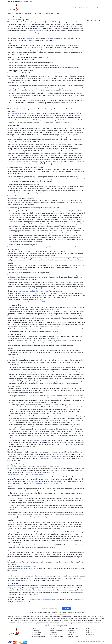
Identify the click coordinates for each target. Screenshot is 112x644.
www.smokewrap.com (48, 600)
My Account (72, 631)
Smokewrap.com (35, 456)
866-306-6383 (28, 1)
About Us (89, 633)
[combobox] (84, 7)
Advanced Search (57, 612)
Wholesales (53, 633)
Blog (83, 612)
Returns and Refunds (56, 631)
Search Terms (47, 612)
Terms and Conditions (56, 636)
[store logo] (14, 7)
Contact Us (78, 612)
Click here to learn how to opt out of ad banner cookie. (25, 475)
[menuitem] (58, 14)
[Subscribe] (66, 608)
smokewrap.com (34, 22)
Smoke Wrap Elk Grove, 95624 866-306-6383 (37, 633)
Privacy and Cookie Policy (35, 612)
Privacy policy (54, 634)
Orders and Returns (68, 612)
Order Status (72, 633)
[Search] (94, 7)
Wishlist (70, 634)
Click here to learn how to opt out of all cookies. (47, 483)
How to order (90, 634)
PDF (39, 302)
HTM (43, 302)
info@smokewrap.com (15, 1)
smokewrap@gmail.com (39, 636)
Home (9, 17)
